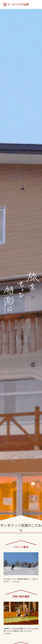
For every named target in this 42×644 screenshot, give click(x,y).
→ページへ (16, 581)
